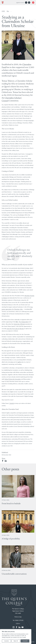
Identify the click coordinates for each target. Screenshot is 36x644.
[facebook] (17, 627)
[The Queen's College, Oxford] (3, 3)
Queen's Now (20, 3)
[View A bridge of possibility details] (18, 527)
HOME (3, 11)
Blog (8, 11)
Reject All (16, 641)
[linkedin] (19, 627)
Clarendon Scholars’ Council (12, 99)
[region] (16, 637)
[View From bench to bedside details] (18, 492)
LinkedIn (12, 403)
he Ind (21, 322)
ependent (26, 322)
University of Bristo (19, 324)
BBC (17, 322)
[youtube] (22, 627)
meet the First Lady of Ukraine (15, 329)
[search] (29, 3)
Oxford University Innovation (13, 379)
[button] (29, 3)
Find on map (18, 617)
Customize (6, 641)
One (33, 642)
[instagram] (14, 627)
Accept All (25, 641)
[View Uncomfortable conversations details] (18, 562)
